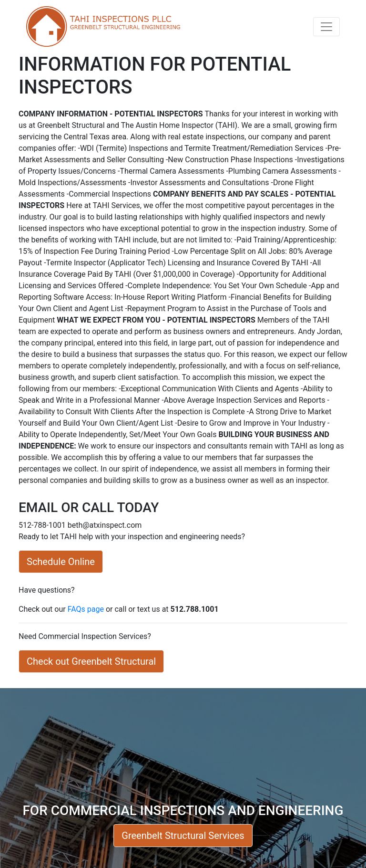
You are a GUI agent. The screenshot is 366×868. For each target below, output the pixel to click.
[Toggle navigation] (326, 27)
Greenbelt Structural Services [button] (183, 836)
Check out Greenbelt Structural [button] (91, 661)
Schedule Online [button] (61, 562)
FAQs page (86, 609)
